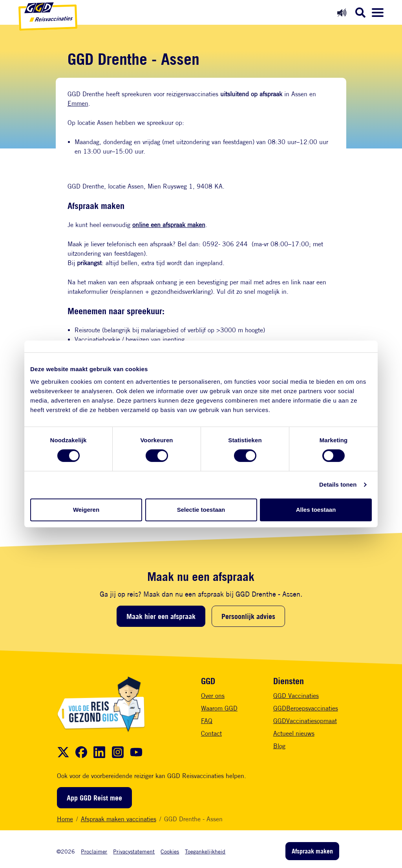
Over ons (213, 696)
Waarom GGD (219, 708)
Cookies (170, 851)
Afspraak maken (312, 851)
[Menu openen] (378, 13)
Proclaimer (94, 851)
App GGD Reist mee (94, 798)
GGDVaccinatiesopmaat (305, 721)
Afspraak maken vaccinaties (119, 819)
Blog (279, 746)
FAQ (207, 721)
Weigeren (86, 510)
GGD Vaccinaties (296, 696)
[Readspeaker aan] (342, 12)
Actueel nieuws (294, 733)
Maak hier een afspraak (161, 616)
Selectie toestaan (201, 510)
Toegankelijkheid (205, 851)
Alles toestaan (316, 510)
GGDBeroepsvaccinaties (306, 708)
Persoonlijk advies (248, 616)
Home (65, 819)
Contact (211, 733)
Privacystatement (134, 851)
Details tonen (338, 484)
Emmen (78, 103)
